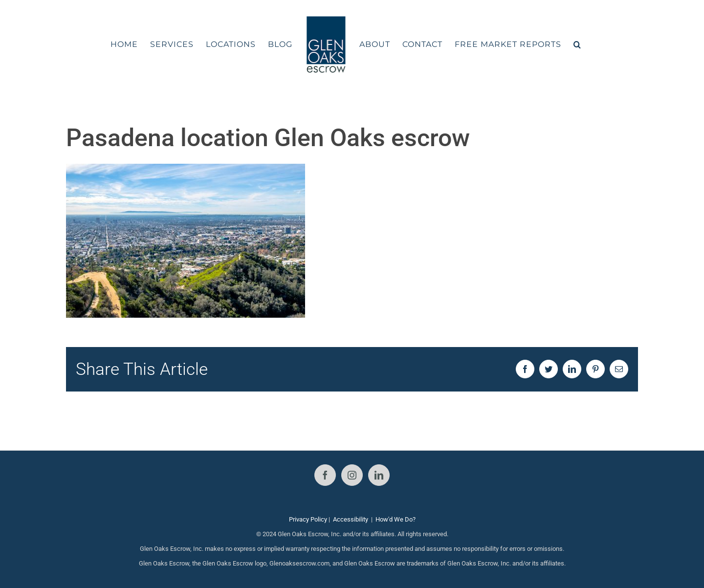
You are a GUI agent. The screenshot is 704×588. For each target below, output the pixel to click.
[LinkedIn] (379, 475)
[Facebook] (325, 475)
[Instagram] (352, 475)
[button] (577, 44)
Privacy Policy (308, 519)
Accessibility (351, 519)
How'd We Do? (396, 519)
